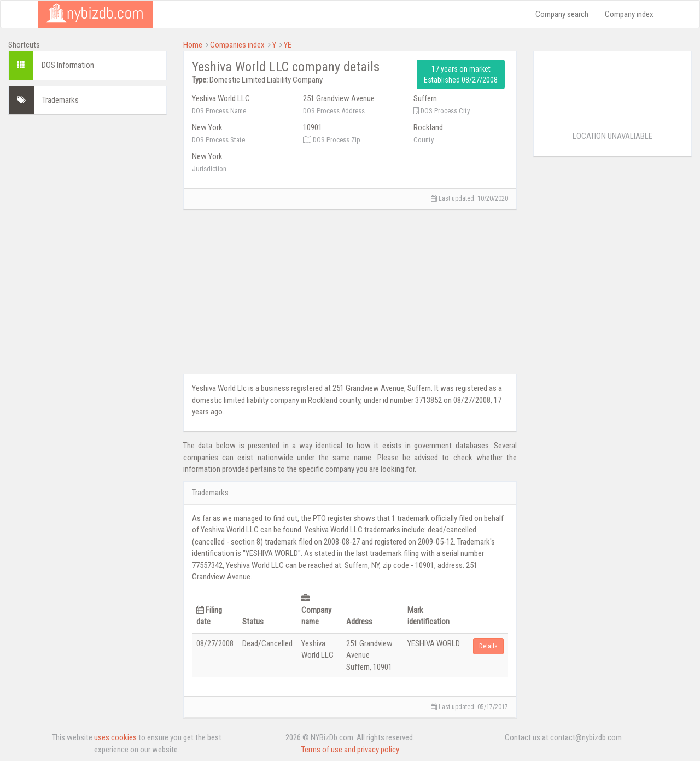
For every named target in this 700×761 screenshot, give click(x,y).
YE (288, 45)
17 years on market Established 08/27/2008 (461, 74)
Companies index (237, 45)
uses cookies (115, 737)
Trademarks (60, 100)
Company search (562, 14)
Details (488, 646)
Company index (629, 14)
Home (193, 45)
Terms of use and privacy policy (350, 750)
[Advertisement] (87, 287)
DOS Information (68, 65)
